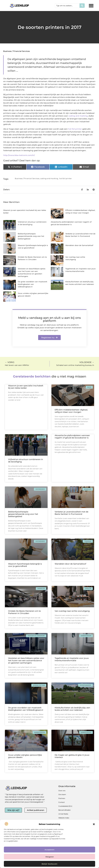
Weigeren (50, 857)
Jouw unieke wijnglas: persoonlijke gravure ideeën (25, 756)
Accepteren (49, 850)
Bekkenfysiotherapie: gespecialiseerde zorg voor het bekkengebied (31, 236)
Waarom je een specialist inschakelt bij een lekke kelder (26, 387)
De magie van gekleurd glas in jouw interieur (72, 756)
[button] (94, 824)
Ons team (62, 794)
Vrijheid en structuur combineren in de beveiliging (26, 461)
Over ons (62, 791)
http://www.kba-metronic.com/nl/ (19, 155)
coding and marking (78, 116)
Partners (62, 798)
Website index (64, 818)
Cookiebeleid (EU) (65, 806)
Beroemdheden (65, 810)
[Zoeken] (82, 6)
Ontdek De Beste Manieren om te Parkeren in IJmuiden (24, 612)
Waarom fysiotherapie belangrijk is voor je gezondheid (25, 565)
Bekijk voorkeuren (49, 864)
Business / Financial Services (16, 51)
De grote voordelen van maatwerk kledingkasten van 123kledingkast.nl (32, 284)
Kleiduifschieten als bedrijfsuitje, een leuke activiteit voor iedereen (72, 709)
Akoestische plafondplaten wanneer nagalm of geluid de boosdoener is (72, 437)
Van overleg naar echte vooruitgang (72, 611)
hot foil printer (75, 129)
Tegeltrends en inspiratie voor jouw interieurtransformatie (72, 659)
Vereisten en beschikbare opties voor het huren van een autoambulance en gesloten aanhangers (26, 660)
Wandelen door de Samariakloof (79, 245)
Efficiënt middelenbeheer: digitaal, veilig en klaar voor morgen (71, 411)
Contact (62, 802)
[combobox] (67, 6)
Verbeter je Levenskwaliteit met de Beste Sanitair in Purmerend (71, 513)
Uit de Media (63, 814)
